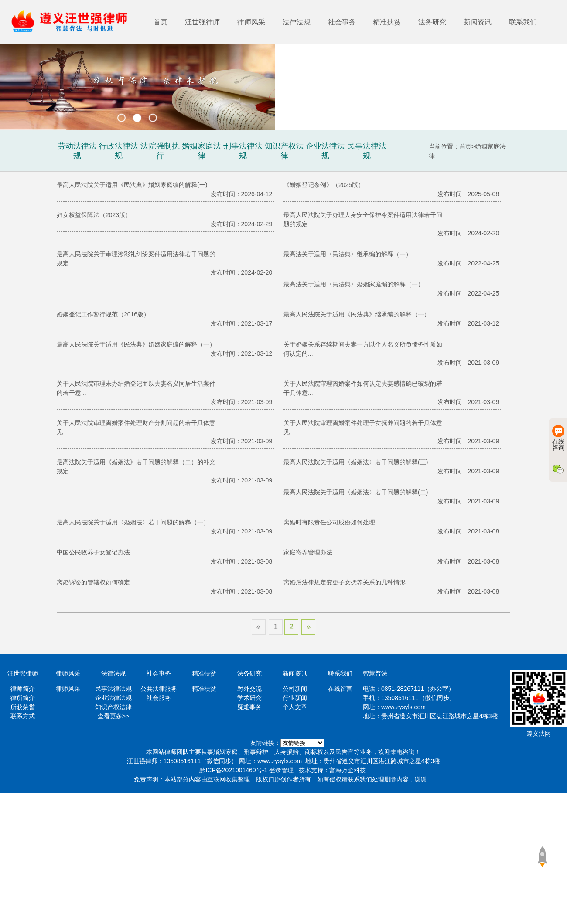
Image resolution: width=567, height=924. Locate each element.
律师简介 (23, 689)
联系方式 (23, 716)
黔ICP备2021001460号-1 (233, 770)
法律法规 (297, 22)
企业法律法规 (113, 698)
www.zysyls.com (403, 707)
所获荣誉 (23, 707)
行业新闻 (295, 698)
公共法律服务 (159, 689)
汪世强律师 (202, 22)
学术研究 (249, 698)
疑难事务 (249, 707)
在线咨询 (558, 438)
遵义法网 (539, 734)
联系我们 (523, 22)
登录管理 (281, 770)
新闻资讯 (478, 22)
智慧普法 (375, 673)
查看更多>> (113, 716)
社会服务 (159, 698)
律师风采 (251, 22)
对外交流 (249, 689)
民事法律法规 (113, 689)
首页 (161, 22)
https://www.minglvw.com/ (302, 743)
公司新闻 (295, 689)
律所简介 (23, 698)
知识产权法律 (113, 707)
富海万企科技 (348, 770)
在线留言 (340, 689)
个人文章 (295, 707)
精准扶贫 (387, 22)
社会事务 (342, 22)
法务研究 (432, 22)
